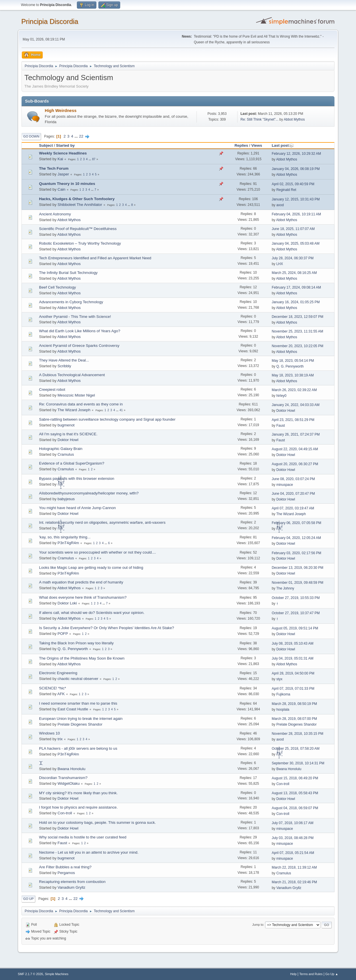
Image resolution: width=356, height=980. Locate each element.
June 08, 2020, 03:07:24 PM (293, 479)
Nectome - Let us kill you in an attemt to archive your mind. (89, 852)
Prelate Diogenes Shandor (80, 724)
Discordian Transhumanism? (63, 778)
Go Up (28, 899)
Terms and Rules (311, 974)
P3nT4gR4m (68, 543)
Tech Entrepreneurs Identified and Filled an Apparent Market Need (95, 258)
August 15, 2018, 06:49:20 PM (295, 778)
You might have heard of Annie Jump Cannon (77, 508)
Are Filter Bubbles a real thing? (65, 867)
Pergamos (66, 873)
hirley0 (281, 396)
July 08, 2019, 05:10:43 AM (292, 643)
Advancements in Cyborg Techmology (71, 302)
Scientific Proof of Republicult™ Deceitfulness (78, 229)
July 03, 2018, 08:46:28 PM (293, 838)
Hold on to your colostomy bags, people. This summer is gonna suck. (97, 823)
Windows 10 (49, 733)
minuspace (285, 485)
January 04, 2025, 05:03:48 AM (296, 243)
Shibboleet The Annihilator (80, 205)
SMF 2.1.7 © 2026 (30, 974)
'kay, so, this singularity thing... (65, 537)
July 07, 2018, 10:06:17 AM (292, 823)
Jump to (258, 925)
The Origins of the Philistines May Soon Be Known (82, 658)
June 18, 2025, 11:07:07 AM (293, 229)
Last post (283, 145)
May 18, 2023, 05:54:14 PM (293, 361)
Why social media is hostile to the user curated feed (83, 837)
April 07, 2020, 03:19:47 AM (293, 508)
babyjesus (66, 499)
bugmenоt (66, 425)
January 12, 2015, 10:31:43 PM (296, 199)
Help (293, 974)
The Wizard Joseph (74, 410)
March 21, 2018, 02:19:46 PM (294, 882)
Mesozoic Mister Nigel (76, 395)
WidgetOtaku (69, 783)
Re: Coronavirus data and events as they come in (81, 404)
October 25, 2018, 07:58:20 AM (296, 749)
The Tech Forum (54, 168)
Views (257, 145)
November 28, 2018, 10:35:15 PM (297, 734)
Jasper (63, 174)
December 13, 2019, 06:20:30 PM (297, 568)
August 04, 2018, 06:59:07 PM (295, 808)
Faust (281, 426)
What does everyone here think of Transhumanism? (83, 597)
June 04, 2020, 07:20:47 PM (293, 494)
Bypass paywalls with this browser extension (77, 479)
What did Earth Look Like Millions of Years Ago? (80, 331)
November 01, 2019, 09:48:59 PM (297, 583)
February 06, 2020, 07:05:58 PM (296, 523)
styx (279, 679)
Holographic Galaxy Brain (61, 449)
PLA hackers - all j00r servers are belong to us (78, 748)
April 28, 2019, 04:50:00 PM (293, 673)
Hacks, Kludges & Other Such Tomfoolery (77, 199)
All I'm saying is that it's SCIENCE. (68, 434)
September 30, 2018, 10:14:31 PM (298, 763)
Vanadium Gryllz (72, 887)
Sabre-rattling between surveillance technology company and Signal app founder (107, 419)
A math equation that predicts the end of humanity (81, 582)
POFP (63, 634)
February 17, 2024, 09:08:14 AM (296, 287)
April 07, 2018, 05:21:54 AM (293, 853)
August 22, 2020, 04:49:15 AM (295, 449)
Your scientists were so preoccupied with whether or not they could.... (98, 552)
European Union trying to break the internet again (81, 719)
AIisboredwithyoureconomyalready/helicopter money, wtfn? (89, 493)
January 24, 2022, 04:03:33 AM (296, 405)
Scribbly (64, 366)
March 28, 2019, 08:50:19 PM (294, 704)
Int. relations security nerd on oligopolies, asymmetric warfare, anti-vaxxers (102, 522)
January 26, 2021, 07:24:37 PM (296, 434)
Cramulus (66, 454)
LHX (280, 264)
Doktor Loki (67, 603)
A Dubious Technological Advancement (72, 375)
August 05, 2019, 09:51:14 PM (295, 628)
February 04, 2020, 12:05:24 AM (296, 538)
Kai (60, 159)
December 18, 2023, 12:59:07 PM (297, 317)
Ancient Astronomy (55, 214)
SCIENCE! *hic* (52, 688)
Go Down (31, 136)
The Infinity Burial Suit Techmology (68, 273)
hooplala (283, 710)
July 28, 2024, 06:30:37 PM (293, 258)
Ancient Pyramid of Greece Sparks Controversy (79, 346)
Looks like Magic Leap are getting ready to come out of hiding (91, 568)
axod (280, 205)
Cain (62, 189)
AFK (61, 694)
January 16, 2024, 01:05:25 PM (296, 302)
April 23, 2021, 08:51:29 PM (293, 420)
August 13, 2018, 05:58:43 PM (295, 793)
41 (121, 410)
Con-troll (283, 784)
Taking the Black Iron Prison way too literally (76, 643)
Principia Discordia (50, 21)
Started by (65, 145)
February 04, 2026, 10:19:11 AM (296, 214)
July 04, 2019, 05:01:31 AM (292, 658)
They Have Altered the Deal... (64, 360)
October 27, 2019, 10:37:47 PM (296, 613)
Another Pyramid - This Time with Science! (75, 317)
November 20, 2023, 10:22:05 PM (297, 346)
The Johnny (285, 588)
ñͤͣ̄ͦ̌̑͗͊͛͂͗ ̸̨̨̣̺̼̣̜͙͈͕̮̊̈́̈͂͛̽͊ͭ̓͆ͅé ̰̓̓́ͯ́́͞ (61, 484)
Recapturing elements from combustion (72, 882)
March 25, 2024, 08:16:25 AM (294, 273)
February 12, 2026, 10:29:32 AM (296, 154)
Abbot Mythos (294, 119)
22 (81, 136)
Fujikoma (283, 694)
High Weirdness (61, 111)
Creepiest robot (52, 390)
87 (94, 159)
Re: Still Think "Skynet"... (259, 119)
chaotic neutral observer (78, 679)
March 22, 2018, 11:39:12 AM (294, 867)
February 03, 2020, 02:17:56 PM (296, 553)
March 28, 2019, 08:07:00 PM (294, 719)
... (77, 136)
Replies (241, 145)
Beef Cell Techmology (58, 287)
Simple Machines (57, 974)
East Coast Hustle (73, 709)
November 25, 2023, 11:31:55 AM (297, 331)
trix (60, 739)
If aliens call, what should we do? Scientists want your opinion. (92, 613)
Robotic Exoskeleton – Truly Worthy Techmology (80, 243)
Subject (46, 145)
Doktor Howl (286, 411)
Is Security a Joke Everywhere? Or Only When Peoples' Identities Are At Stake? (107, 628)
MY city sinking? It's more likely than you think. (78, 793)
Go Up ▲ (332, 974)
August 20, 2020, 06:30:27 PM (295, 464)
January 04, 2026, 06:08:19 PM (296, 169)
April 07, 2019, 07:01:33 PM (293, 689)
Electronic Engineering (58, 673)
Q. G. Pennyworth (290, 366)
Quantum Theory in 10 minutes (67, 184)
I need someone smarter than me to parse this (78, 703)
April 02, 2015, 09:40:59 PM (293, 184)
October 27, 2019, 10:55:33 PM (296, 598)
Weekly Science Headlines (63, 153)
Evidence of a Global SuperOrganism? (72, 463)
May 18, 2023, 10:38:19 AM (293, 375)
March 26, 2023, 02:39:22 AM (294, 390)
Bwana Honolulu (72, 769)
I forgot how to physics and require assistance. (78, 807)
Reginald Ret (286, 190)
